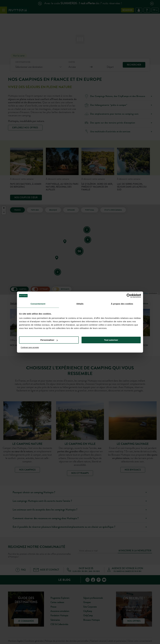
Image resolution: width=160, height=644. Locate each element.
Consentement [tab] (38, 304)
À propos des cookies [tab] (122, 304)
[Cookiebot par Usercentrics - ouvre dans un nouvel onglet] (129, 296)
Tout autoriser (111, 340)
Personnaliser (49, 340)
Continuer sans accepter (30, 347)
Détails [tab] (80, 304)
